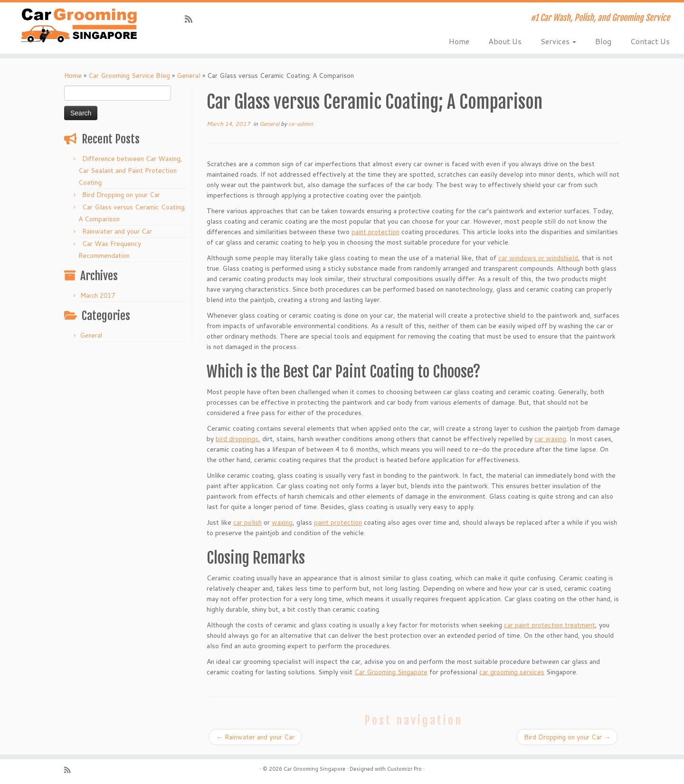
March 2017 (98, 295)
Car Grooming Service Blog (129, 76)
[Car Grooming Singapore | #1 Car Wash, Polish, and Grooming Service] (79, 25)
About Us (505, 41)
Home (459, 41)
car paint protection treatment (550, 625)
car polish (247, 522)
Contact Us (650, 41)
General (189, 76)
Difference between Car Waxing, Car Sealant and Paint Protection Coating (130, 170)
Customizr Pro (404, 769)
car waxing (550, 439)
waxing (282, 522)
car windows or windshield (538, 258)
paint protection (375, 232)
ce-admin (301, 124)
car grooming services (512, 672)
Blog (603, 41)
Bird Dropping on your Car (121, 195)
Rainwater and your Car (117, 231)
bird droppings (237, 439)
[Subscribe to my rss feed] (192, 19)
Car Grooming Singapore (391, 672)
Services (558, 41)
